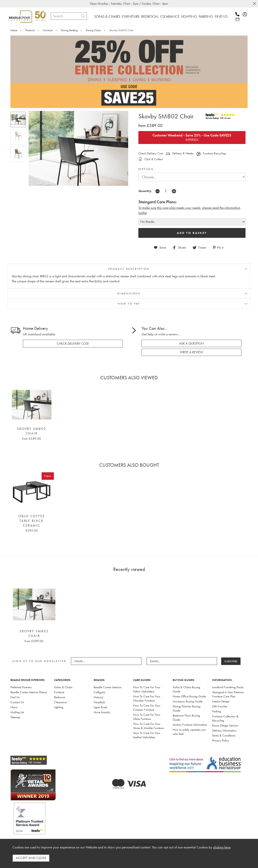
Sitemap (15, 713)
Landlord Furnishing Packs (228, 683)
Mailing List (17, 708)
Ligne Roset (100, 703)
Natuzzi (98, 693)
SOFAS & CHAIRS (107, 16)
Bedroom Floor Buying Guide (186, 713)
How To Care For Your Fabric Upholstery (147, 685)
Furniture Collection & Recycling (225, 714)
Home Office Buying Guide (189, 692)
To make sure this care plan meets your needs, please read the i (182, 203)
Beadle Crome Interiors (107, 683)
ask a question (192, 339)
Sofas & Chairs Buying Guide (186, 685)
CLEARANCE (170, 16)
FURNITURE (131, 16)
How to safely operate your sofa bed (189, 727)
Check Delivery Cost (151, 149)
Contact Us (17, 698)
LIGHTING (189, 16)
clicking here (222, 848)
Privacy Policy (221, 736)
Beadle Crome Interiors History (29, 688)
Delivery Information (224, 726)
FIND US (221, 16)
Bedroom (60, 693)
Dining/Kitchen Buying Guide (187, 704)
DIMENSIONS (129, 289)
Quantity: (145, 187)
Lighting (59, 703)
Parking (217, 707)
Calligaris (99, 688)
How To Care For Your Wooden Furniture (147, 694)
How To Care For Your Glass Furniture (147, 712)
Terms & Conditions (224, 731)
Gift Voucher (220, 702)
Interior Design (221, 697)
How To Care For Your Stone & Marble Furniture (148, 721)
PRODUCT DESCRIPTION (129, 264)
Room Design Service (225, 721)
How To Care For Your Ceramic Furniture (147, 703)
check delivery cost (73, 339)
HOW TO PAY (129, 299)
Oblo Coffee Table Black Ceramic (32, 516)
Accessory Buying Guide (188, 697)
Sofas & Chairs (63, 683)
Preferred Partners (21, 683)
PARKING (206, 16)
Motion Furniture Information (190, 720)
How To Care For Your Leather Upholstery (147, 730)
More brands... (102, 708)
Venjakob (99, 698)
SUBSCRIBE (231, 657)
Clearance (60, 698)
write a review (191, 348)
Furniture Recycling (211, 149)
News (14, 703)
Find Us (15, 693)
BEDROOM (150, 16)
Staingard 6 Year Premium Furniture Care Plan (228, 690)
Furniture (59, 688)
